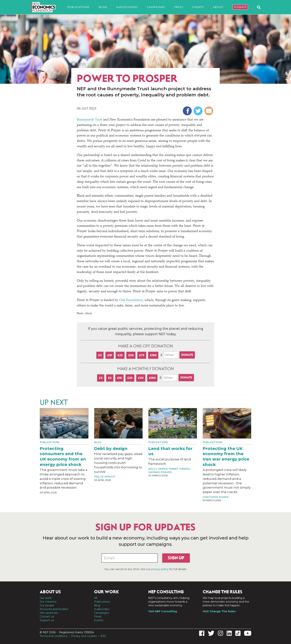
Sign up (176, 558)
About (218, 7)
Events (198, 7)
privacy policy (160, 569)
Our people (47, 605)
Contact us (47, 617)
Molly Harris (158, 469)
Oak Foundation (131, 300)
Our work (46, 598)
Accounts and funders (54, 609)
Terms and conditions (54, 636)
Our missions (48, 602)
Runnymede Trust (90, 120)
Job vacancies (49, 613)
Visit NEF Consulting (163, 611)
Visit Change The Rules (219, 611)
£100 (153, 355)
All (96, 598)
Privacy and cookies (84, 636)
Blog (103, 7)
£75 (142, 355)
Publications (79, 7)
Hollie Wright (105, 477)
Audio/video (127, 7)
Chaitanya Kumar (215, 497)
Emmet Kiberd (179, 469)
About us (50, 592)
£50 (131, 355)
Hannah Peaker (160, 472)
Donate (240, 7)
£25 (120, 355)
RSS (103, 636)
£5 (100, 355)
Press (179, 7)
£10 (110, 355)
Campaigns (156, 7)
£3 (101, 378)
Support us (47, 620)
